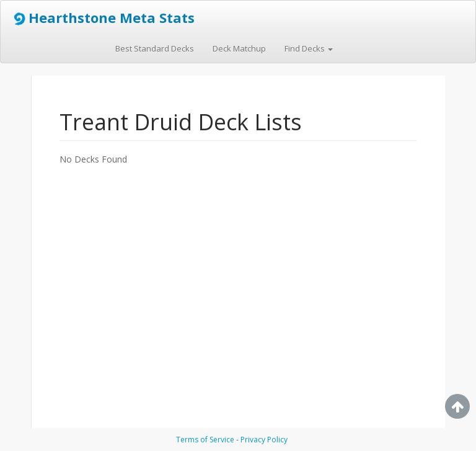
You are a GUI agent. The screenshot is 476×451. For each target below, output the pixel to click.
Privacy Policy (264, 440)
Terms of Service (205, 440)
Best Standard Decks (155, 48)
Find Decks (309, 48)
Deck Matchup (239, 48)
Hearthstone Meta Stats (102, 18)
